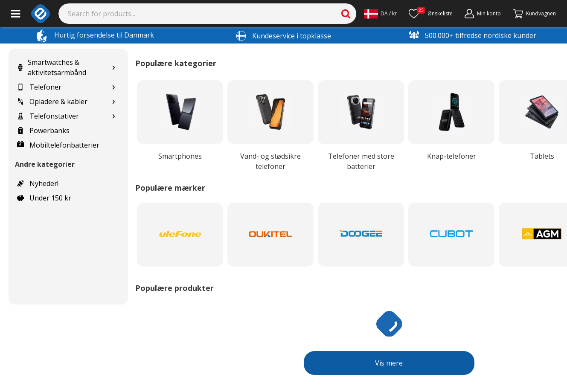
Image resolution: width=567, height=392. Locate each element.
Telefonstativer (48, 116)
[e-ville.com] (41, 14)
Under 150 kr (44, 198)
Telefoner (39, 87)
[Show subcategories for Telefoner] (113, 87)
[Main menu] (16, 14)
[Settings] (380, 14)
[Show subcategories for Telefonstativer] (113, 116)
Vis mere (389, 363)
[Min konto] (483, 14)
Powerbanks (43, 131)
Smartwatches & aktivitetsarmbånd (52, 67)
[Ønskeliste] (431, 14)
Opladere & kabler (52, 102)
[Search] (208, 14)
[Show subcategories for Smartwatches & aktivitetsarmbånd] (113, 68)
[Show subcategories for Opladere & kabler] (113, 102)
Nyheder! (38, 183)
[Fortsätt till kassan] (534, 14)
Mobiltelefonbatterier (58, 145)
